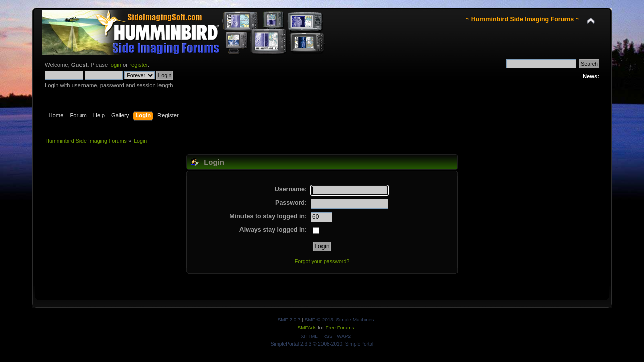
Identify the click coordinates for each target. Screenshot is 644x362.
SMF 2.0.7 (289, 320)
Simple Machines (355, 320)
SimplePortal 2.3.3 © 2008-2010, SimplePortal (322, 344)
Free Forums (339, 328)
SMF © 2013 (319, 320)
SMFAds (307, 328)
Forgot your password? (322, 261)
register (139, 65)
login (115, 65)
